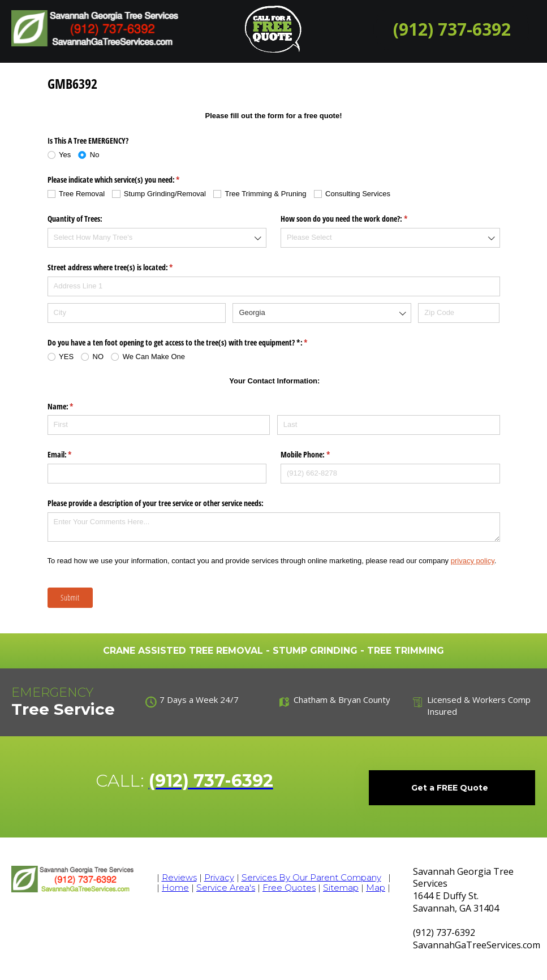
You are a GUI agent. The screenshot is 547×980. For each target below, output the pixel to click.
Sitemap (341, 888)
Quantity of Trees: (75, 219)
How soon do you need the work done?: (357, 219)
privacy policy (473, 561)
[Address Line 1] (274, 286)
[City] (137, 313)
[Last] (389, 425)
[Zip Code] (459, 313)
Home (175, 888)
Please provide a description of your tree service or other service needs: (156, 503)
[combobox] (157, 238)
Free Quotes (289, 888)
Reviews (179, 877)
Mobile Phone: (318, 455)
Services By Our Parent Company (311, 877)
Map (376, 888)
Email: (73, 455)
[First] (159, 425)
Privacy (219, 877)
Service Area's (226, 888)
